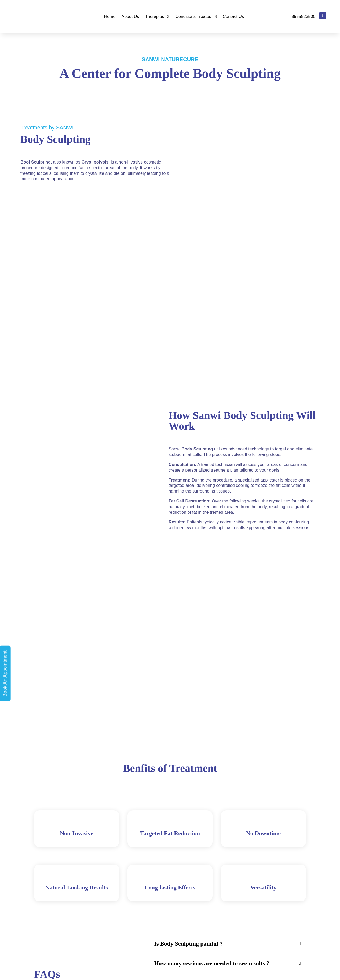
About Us (130, 17)
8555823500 (303, 17)
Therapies (154, 17)
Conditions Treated (193, 17)
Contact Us (233, 17)
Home (110, 17)
